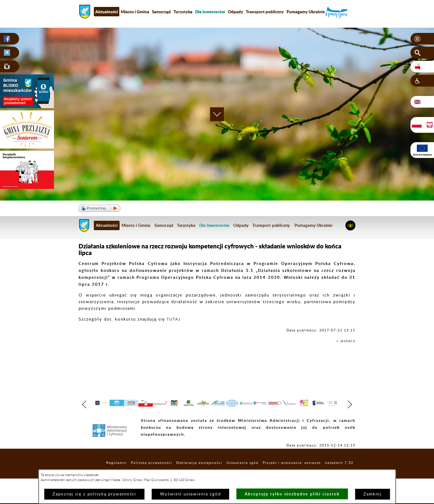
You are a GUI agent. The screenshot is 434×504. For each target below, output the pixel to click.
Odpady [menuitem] (235, 12)
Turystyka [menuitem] (183, 12)
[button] (422, 39)
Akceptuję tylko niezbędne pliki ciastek (292, 494)
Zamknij (373, 494)
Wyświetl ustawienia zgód (190, 494)
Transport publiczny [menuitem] (265, 12)
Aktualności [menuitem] (107, 12)
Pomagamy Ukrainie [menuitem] (306, 12)
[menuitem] (210, 12)
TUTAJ (174, 319)
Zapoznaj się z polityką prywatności (94, 494)
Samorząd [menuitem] (161, 12)
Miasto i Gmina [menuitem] (135, 12)
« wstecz (346, 341)
